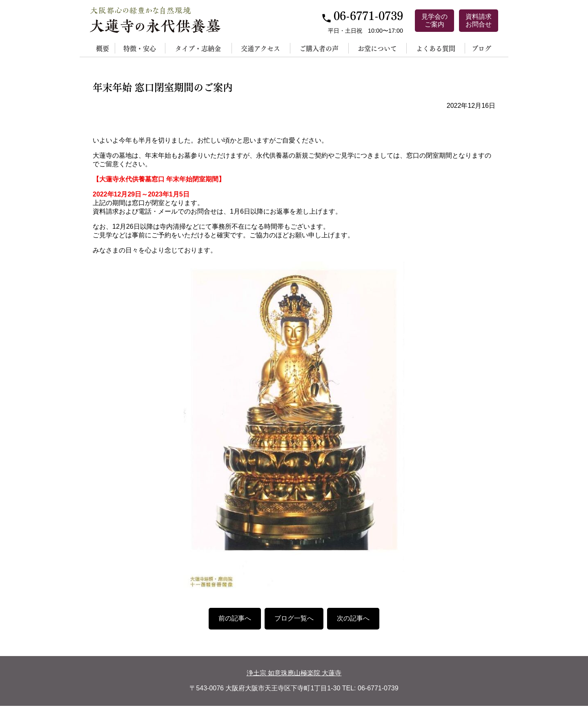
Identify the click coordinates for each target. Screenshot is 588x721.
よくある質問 (436, 48)
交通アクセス (261, 48)
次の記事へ (353, 618)
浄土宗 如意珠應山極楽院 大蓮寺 (294, 673)
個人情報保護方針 (264, 713)
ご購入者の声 (319, 48)
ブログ (481, 48)
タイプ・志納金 (198, 48)
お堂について (377, 48)
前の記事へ (235, 618)
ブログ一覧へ (294, 618)
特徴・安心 (140, 48)
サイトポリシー (327, 713)
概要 (102, 48)
